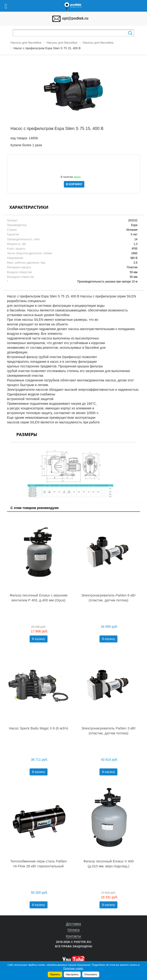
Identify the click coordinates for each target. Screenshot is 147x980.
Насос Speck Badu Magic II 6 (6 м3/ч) (38, 728)
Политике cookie (73, 968)
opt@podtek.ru (75, 18)
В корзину (39, 639)
